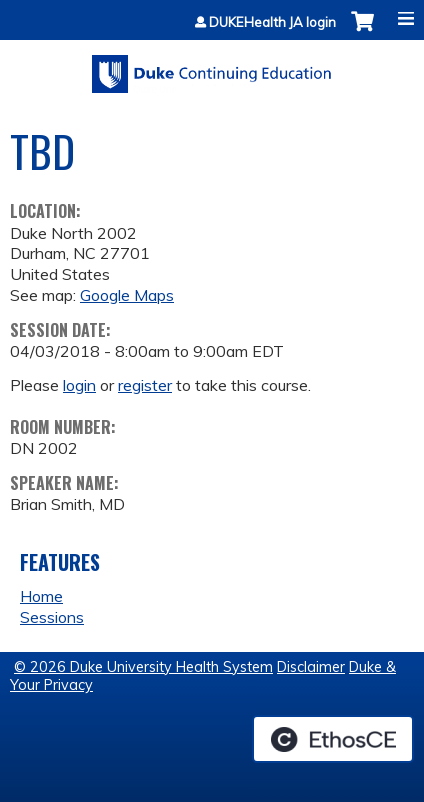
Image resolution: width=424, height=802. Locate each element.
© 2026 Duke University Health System (143, 667)
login (79, 385)
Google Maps (127, 295)
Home (41, 596)
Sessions (52, 617)
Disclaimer (311, 667)
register (145, 385)
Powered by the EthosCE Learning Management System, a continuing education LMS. (333, 739)
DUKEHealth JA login (272, 22)
